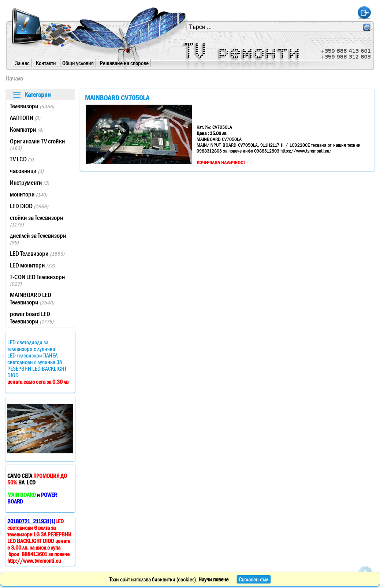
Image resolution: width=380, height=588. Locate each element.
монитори (29, 194)
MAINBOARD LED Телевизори (32, 299)
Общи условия (78, 63)
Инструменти (29, 183)
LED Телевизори (37, 254)
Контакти (46, 63)
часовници (27, 171)
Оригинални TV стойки (38, 144)
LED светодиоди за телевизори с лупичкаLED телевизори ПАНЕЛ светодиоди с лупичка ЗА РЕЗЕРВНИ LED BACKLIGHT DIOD (38, 362)
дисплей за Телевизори (38, 239)
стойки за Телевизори (37, 221)
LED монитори (32, 265)
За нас (22, 63)
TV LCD (22, 159)
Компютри (27, 130)
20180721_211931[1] (31, 521)
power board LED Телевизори (32, 318)
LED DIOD (29, 206)
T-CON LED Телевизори (38, 280)
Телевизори (32, 106)
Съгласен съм (254, 579)
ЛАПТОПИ (25, 118)
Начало (14, 78)
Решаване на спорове (124, 63)
